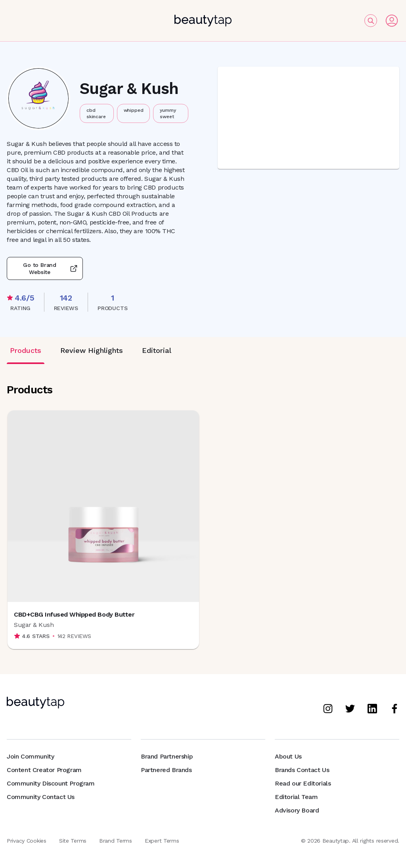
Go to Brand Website (45, 268)
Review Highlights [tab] (92, 350)
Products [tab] (26, 350)
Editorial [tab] (157, 350)
